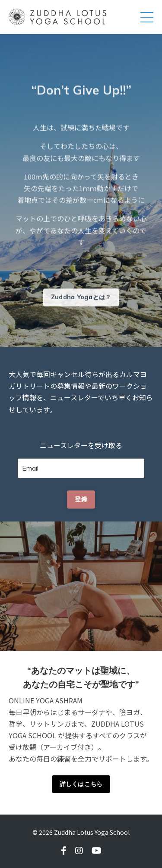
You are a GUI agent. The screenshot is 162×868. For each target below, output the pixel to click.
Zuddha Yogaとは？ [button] (81, 300)
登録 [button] (81, 499)
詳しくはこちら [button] (81, 784)
